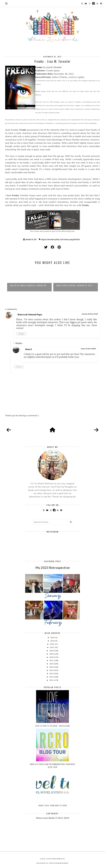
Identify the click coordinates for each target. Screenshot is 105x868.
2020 (52, 651)
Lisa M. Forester (54, 67)
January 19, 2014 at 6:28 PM (88, 349)
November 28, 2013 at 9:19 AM (90, 314)
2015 (52, 667)
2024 (53, 637)
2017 (52, 660)
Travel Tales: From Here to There (53, 805)
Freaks (39, 67)
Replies (19, 343)
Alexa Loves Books (49, 859)
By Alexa (57, 239)
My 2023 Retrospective (53, 568)
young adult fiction (75, 239)
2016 (52, 664)
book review (51, 239)
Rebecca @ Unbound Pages (30, 315)
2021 (52, 647)
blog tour (44, 239)
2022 (52, 644)
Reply (21, 334)
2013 (52, 674)
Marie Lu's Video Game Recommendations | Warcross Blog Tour (53, 766)
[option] (29, 279)
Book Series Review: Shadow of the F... (76, 285)
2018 (52, 657)
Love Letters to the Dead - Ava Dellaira (53, 726)
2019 (52, 654)
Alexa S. (29, 349)
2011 (52, 680)
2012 (52, 677)
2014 (52, 670)
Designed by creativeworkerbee (52, 863)
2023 (53, 641)
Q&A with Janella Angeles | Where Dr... (29, 285)
